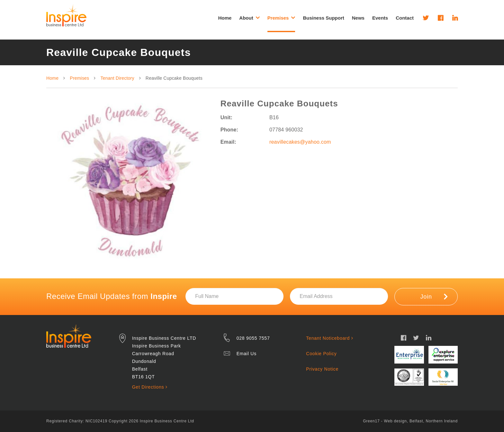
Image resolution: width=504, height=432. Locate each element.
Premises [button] (281, 18)
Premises (79, 78)
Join (434, 296)
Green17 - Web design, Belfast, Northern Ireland (410, 421)
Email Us (247, 354)
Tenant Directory (117, 78)
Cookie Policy (321, 354)
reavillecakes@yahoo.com (300, 142)
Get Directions (150, 387)
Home (225, 18)
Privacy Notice (322, 369)
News (358, 18)
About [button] (249, 18)
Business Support (323, 18)
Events (380, 18)
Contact (405, 18)
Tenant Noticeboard (329, 338)
